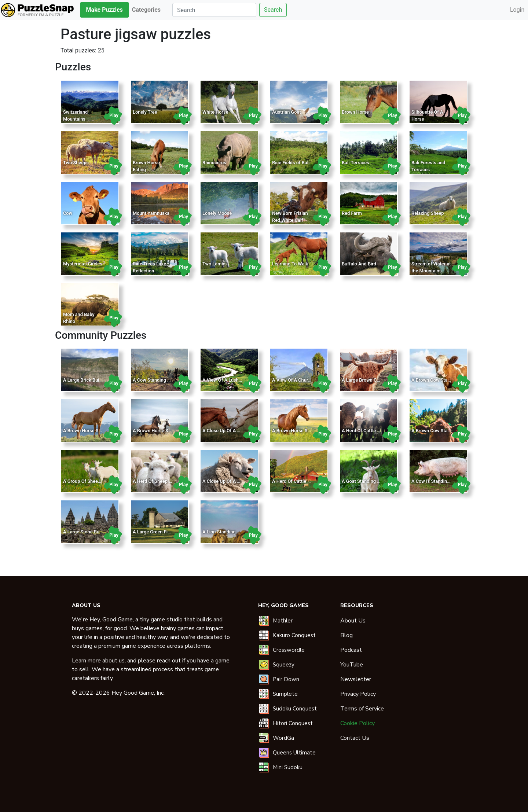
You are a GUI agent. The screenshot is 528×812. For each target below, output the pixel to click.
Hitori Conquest (293, 723)
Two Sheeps (76, 163)
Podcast (351, 650)
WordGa (283, 738)
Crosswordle (289, 650)
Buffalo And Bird (359, 264)
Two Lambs (214, 264)
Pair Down (286, 679)
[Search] (214, 10)
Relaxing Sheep (428, 213)
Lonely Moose (217, 213)
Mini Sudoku (288, 767)
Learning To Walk (290, 264)
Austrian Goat (287, 112)
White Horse (215, 112)
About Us (353, 621)
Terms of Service (362, 709)
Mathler (283, 621)
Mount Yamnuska (151, 213)
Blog (346, 635)
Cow (68, 213)
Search (273, 10)
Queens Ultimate (294, 753)
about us (113, 661)
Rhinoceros (214, 163)
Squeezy (284, 665)
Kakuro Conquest (294, 635)
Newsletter (356, 679)
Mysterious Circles (83, 264)
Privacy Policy (358, 694)
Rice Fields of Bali (291, 163)
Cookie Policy (357, 723)
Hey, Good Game (111, 620)
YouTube (352, 665)
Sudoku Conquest (295, 709)
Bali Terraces (355, 163)
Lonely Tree (145, 112)
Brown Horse (355, 112)
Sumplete (285, 694)
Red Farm (352, 213)
